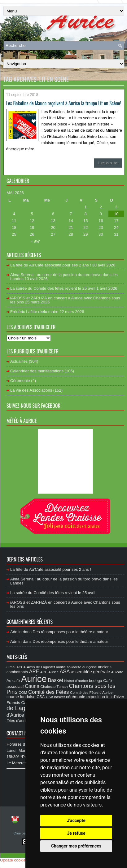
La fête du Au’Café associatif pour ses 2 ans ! (51, 265)
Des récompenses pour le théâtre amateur (70, 632)
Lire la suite (108, 163)
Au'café (117, 672)
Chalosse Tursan (54, 686)
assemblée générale (90, 672)
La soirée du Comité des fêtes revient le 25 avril (53, 288)
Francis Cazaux (21, 703)
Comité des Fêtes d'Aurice (91, 692)
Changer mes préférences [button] (76, 846)
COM (23, 692)
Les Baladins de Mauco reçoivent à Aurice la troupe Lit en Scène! (64, 103)
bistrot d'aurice (76, 681)
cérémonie (76, 697)
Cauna (32, 686)
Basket (55, 680)
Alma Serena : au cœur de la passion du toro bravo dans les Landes (64, 277)
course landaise (21, 697)
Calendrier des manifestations (37, 371)
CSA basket (55, 697)
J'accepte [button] (76, 820)
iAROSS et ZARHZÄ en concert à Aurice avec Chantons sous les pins (65, 300)
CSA (41, 697)
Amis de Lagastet (41, 667)
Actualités (19, 361)
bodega (95, 681)
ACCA (21, 667)
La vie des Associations (31, 390)
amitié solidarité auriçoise (77, 667)
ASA (65, 671)
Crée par (20, 833)
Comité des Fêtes (48, 692)
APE (34, 671)
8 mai (11, 667)
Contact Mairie (22, 733)
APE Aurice (49, 672)
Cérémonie (20, 381)
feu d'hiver (115, 697)
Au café (13, 681)
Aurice (34, 679)
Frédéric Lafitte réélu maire (34, 312)
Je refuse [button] (76, 833)
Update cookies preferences (25, 860)
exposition (96, 697)
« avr (35, 241)
